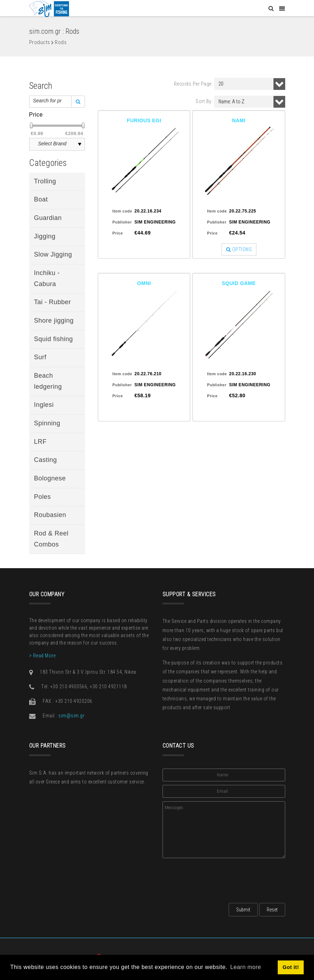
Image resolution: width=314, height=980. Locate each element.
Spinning (47, 423)
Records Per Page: (193, 84)
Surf (40, 357)
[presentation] (217, 878)
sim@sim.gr (71, 716)
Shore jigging (54, 321)
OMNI (144, 283)
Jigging (45, 236)
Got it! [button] (291, 967)
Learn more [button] (246, 967)
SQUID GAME (239, 283)
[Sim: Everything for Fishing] (49, 9)
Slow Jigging (53, 254)
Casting (46, 460)
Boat (41, 199)
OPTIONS (239, 249)
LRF (41, 442)
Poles (43, 497)
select (80, 144)
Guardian (48, 218)
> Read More (42, 656)
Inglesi (44, 405)
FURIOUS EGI (144, 120)
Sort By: (204, 101)
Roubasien (50, 515)
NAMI (239, 120)
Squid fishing (54, 339)
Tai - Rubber (53, 302)
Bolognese (50, 478)
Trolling (45, 181)
